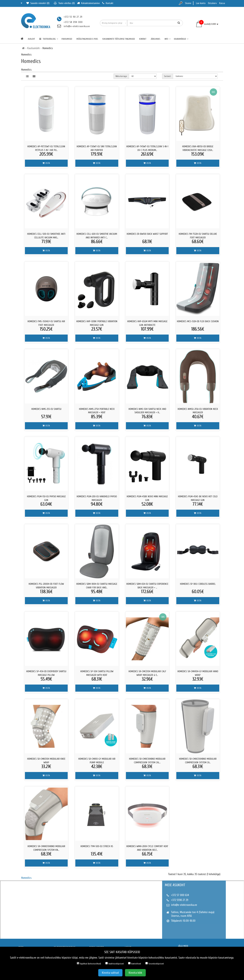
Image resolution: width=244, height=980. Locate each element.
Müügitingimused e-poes (87, 39)
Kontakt (143, 39)
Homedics (26, 878)
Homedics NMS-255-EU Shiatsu (46, 409)
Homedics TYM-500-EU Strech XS (97, 846)
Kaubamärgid (181, 39)
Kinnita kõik (135, 973)
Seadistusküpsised (115, 963)
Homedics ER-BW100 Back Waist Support (147, 234)
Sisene (188, 3)
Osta (46, 163)
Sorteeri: (168, 76)
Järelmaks (155, 39)
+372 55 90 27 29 (73, 17)
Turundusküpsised (155, 963)
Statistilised (135, 963)
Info (168, 39)
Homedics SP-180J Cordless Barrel (198, 584)
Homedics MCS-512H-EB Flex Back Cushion (198, 321)
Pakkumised (67, 39)
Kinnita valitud (110, 973)
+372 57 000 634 (180, 895)
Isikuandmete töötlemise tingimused (119, 39)
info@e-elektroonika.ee (77, 26)
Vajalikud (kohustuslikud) (89, 963)
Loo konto (201, 3)
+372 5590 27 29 (180, 900)
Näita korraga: (121, 76)
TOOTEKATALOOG (49, 39)
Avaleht (31, 39)
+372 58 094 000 (73, 22)
